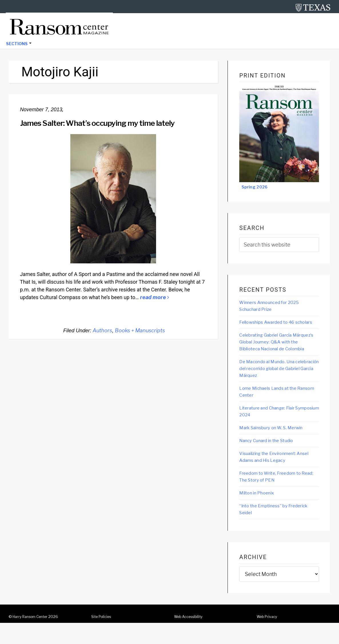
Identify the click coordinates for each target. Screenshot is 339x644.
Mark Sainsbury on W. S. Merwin (277, 446)
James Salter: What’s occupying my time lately (108, 123)
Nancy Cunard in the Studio (272, 460)
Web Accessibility (191, 638)
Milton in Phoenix (260, 513)
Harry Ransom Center (33, 638)
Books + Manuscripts (140, 331)
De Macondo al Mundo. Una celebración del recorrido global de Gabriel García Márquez (277, 385)
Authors (102, 331)
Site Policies (103, 638)
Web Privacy (268, 638)
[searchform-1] (279, 245)
